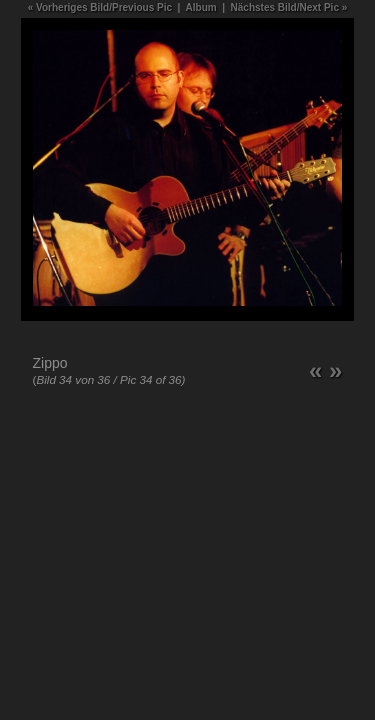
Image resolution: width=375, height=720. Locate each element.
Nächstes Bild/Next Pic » (289, 7)
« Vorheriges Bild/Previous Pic (100, 7)
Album (201, 7)
